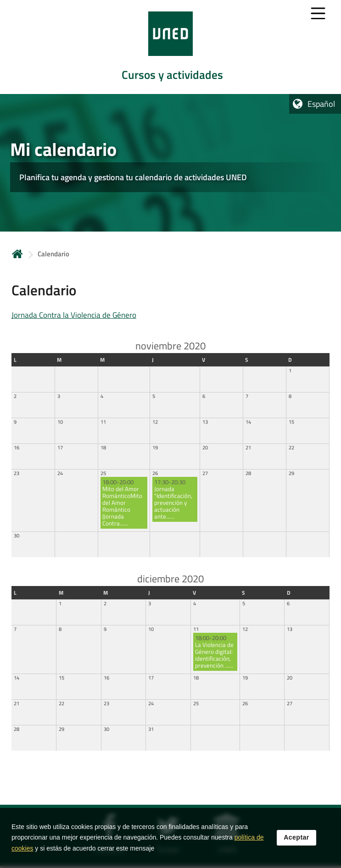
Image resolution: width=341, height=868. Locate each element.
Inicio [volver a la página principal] (17, 254)
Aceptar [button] (296, 838)
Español (321, 104)
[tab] (170, 47)
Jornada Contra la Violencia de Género (74, 315)
